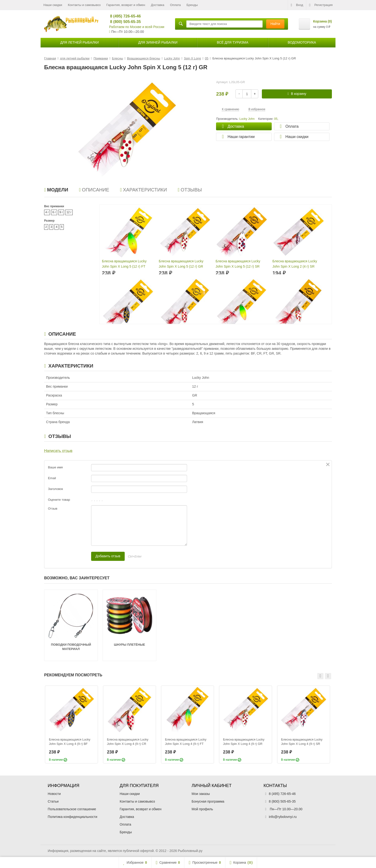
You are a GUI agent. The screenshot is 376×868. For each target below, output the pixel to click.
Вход (297, 5)
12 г (69, 212)
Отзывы (190, 190)
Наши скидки (53, 5)
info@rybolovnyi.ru (283, 817)
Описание (94, 190)
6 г (54, 212)
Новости (54, 794)
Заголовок (56, 489)
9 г (61, 212)
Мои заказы (201, 794)
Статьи (53, 801)
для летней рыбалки (79, 42)
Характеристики (143, 190)
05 (276, 119)
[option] (71, 724)
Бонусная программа (208, 801)
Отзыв (53, 509)
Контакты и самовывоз (84, 5)
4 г (47, 212)
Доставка (158, 5)
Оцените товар (59, 500)
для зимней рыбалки (158, 42)
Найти (275, 24)
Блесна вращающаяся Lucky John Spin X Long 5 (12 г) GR (181, 264)
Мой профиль (202, 809)
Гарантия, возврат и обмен (126, 5)
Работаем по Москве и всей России (137, 27)
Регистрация (321, 5)
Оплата (175, 5)
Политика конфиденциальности (73, 817)
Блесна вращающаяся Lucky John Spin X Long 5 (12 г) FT (124, 264)
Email (52, 478)
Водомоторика (302, 42)
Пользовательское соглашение (72, 809)
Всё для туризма (232, 42)
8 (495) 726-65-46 (123, 16)
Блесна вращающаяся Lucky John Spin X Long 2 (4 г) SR (295, 264)
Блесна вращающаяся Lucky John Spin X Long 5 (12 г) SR (238, 264)
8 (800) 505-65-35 (123, 22)
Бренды (192, 5)
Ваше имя (55, 467)
